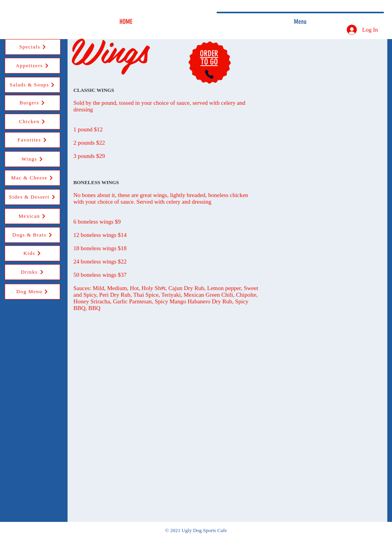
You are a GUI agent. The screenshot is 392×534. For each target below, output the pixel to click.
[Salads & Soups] (32, 85)
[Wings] (32, 159)
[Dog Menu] (32, 292)
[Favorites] (32, 140)
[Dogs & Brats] (32, 235)
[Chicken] (32, 122)
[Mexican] (32, 216)
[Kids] (32, 253)
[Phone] (209, 74)
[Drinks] (32, 272)
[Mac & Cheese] (32, 178)
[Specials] (33, 47)
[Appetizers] (32, 66)
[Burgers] (32, 103)
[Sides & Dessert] (32, 197)
